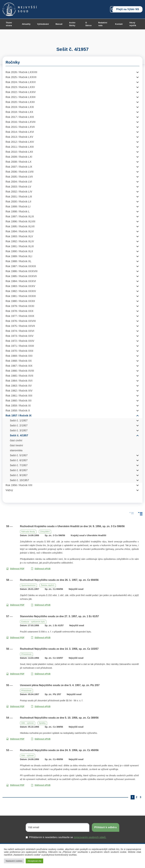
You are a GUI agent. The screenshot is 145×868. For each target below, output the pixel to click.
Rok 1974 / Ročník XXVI (20, 331)
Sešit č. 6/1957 (19, 460)
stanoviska (16, 450)
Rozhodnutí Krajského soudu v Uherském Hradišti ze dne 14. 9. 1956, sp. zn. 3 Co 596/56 (72, 526)
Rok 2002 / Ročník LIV (19, 192)
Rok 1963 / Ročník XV (19, 386)
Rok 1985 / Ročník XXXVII (21, 276)
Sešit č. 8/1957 (19, 470)
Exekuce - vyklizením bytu (33, 622)
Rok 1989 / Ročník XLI (19, 256)
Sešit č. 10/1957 (20, 480)
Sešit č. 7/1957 (19, 465)
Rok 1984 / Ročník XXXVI (21, 281)
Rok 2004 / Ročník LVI (19, 182)
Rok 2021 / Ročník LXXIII (21, 97)
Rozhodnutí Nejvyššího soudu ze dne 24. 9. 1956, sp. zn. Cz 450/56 (59, 750)
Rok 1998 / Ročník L (18, 212)
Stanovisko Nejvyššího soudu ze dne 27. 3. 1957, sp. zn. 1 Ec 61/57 (59, 616)
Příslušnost (26, 654)
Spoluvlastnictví (28, 585)
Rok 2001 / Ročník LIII (19, 197)
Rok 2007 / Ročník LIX (19, 167)
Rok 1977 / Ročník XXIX (20, 316)
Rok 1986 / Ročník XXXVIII (22, 271)
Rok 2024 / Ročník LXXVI (21, 82)
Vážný (9, 490)
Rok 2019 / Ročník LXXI (20, 107)
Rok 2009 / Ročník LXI (19, 157)
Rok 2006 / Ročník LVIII (20, 172)
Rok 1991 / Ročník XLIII (20, 246)
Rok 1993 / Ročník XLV (19, 236)
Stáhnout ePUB (41, 569)
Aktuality (26, 24)
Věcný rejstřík (133, 24)
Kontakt (119, 24)
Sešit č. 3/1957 (19, 431)
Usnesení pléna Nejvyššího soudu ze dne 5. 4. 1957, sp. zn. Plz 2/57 (60, 685)
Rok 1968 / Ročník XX (19, 361)
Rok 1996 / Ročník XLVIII (20, 222)
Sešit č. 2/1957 (19, 426)
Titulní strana (9, 24)
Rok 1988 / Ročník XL (19, 261)
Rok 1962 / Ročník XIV (19, 391)
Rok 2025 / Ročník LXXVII (21, 77)
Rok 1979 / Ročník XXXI (20, 306)
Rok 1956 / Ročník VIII (19, 485)
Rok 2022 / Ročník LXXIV (21, 92)
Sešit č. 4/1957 (19, 435)
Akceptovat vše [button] (34, 861)
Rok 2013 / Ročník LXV (19, 137)
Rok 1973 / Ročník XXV (20, 336)
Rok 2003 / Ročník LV (18, 187)
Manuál (59, 24)
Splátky (42, 723)
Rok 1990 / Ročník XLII (19, 251)
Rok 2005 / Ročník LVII (19, 177)
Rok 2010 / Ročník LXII (19, 152)
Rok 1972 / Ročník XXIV (20, 341)
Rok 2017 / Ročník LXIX (20, 117)
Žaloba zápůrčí (48, 585)
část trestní (17, 445)
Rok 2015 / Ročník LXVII (20, 127)
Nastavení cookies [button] (14, 861)
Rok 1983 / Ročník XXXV (20, 286)
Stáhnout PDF (15, 569)
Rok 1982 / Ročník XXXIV (21, 291)
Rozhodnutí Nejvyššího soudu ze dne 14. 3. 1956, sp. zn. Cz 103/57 (59, 649)
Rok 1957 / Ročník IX (19, 416)
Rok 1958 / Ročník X (18, 411)
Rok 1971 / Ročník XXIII (20, 346)
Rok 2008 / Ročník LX (19, 162)
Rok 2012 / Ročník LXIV (20, 142)
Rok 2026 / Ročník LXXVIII (21, 72)
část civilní (16, 440)
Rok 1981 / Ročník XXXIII (21, 296)
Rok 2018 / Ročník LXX (19, 112)
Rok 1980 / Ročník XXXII (20, 301)
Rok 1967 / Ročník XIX (19, 366)
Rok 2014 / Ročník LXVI (20, 132)
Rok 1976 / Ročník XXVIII (21, 321)
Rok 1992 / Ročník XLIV (20, 241)
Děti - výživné (28, 723)
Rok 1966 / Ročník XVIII (20, 371)
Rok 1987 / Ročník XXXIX (21, 266)
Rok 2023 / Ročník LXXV (20, 87)
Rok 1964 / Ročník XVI (19, 381)
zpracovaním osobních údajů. (90, 837)
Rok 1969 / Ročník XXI (19, 356)
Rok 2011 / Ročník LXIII (20, 147)
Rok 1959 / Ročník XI (18, 406)
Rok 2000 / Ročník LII (18, 202)
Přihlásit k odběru (106, 827)
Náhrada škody (28, 532)
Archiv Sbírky (72, 24)
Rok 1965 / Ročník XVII (19, 376)
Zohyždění (45, 532)
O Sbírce (89, 24)
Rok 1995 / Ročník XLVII (20, 226)
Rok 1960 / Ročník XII (19, 401)
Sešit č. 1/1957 (19, 421)
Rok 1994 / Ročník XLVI (20, 231)
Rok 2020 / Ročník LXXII (20, 102)
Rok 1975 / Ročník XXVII (20, 326)
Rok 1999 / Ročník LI (18, 207)
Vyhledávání (43, 24)
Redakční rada (103, 24)
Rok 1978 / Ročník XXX (20, 311)
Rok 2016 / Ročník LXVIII (21, 122)
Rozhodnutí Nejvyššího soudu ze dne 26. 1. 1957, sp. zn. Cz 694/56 (59, 580)
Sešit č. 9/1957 (19, 475)
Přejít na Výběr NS (128, 9)
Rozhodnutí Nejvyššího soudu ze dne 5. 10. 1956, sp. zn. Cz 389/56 (59, 718)
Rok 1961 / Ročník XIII (19, 396)
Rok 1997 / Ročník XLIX (20, 217)
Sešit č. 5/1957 (19, 455)
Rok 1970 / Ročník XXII (19, 351)
